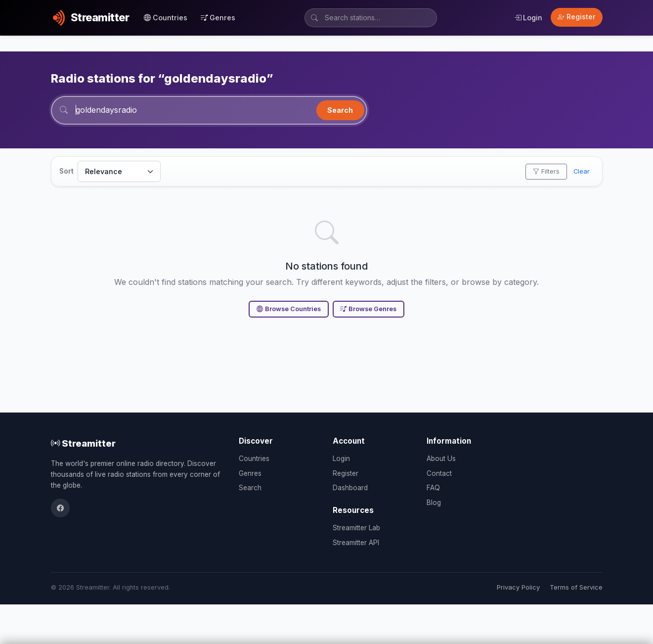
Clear (582, 171)
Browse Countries (289, 309)
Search (340, 110)
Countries (166, 18)
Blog (434, 503)
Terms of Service (576, 587)
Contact (439, 473)
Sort (66, 171)
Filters (546, 171)
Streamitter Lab (356, 528)
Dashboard (350, 488)
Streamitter (83, 443)
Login (528, 18)
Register (577, 17)
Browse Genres (368, 309)
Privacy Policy (518, 587)
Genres (218, 18)
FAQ (433, 488)
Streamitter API (356, 543)
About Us (441, 459)
